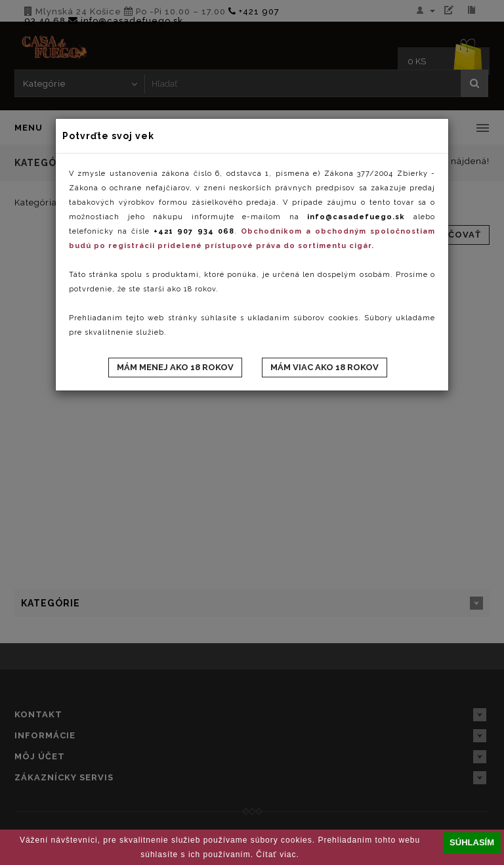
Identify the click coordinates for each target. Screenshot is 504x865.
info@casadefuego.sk (356, 217)
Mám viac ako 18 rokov (325, 367)
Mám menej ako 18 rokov (175, 367)
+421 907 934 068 (194, 231)
